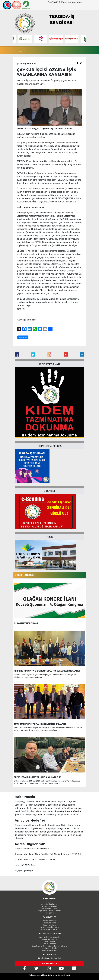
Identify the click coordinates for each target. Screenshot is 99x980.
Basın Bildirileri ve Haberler (50, 937)
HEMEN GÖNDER (50, 964)
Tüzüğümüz (50, 913)
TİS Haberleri (50, 942)
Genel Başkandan (50, 939)
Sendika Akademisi (50, 921)
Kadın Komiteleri (50, 925)
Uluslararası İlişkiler (50, 948)
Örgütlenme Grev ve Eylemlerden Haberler (50, 946)
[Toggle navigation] (21, 50)
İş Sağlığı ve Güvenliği (50, 929)
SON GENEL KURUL (50, 908)
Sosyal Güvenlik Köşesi (50, 927)
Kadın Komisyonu (50, 950)
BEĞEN (23, 337)
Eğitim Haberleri (50, 944)
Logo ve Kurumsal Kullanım (50, 911)
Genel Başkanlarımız (50, 904)
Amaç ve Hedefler (50, 906)
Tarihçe (50, 902)
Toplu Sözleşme (50, 923)
